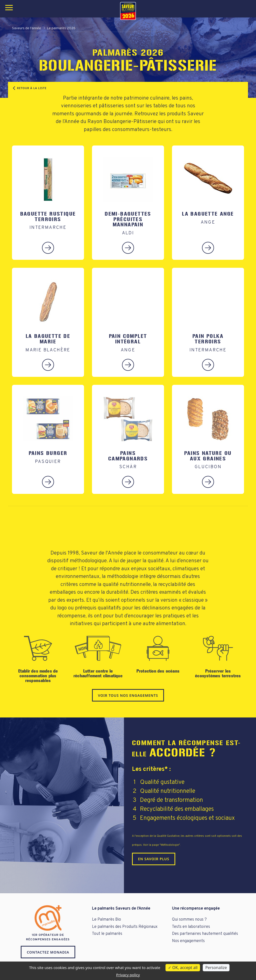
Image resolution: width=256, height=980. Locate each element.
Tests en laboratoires (191, 927)
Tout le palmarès (107, 934)
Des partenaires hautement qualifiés (205, 934)
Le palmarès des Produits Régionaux (125, 927)
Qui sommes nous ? (189, 920)
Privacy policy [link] (128, 975)
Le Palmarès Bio (106, 920)
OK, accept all (183, 968)
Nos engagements (188, 941)
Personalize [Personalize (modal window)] (216, 968)
